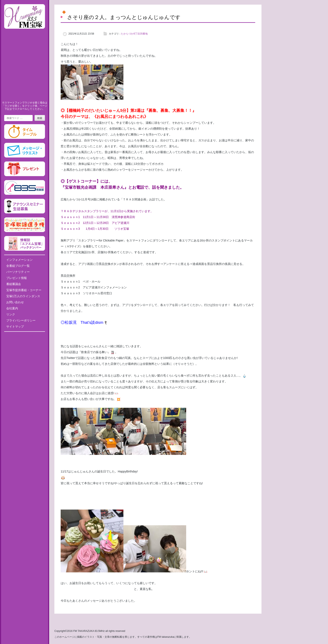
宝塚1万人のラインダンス (23, 296)
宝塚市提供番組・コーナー (24, 290)
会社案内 (12, 308)
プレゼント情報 (17, 278)
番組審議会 (14, 284)
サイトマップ (15, 327)
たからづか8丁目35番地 (134, 34)
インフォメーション (19, 260)
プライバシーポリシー (21, 320)
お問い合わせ (15, 302)
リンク (11, 314)
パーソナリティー (18, 272)
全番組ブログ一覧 (18, 266)
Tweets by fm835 (25, 336)
